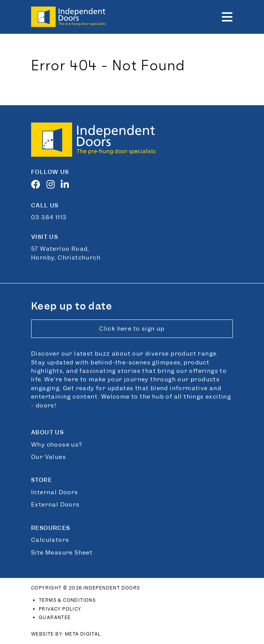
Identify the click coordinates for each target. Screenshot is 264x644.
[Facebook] (38, 186)
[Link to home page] (70, 17)
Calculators (50, 540)
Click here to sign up (132, 329)
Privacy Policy (60, 609)
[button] (227, 17)
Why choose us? (57, 445)
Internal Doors (55, 492)
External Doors (56, 505)
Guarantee (55, 618)
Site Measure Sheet (62, 553)
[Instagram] (53, 186)
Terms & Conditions (67, 600)
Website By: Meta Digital (66, 634)
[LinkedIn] (67, 186)
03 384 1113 (49, 217)
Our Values (49, 457)
